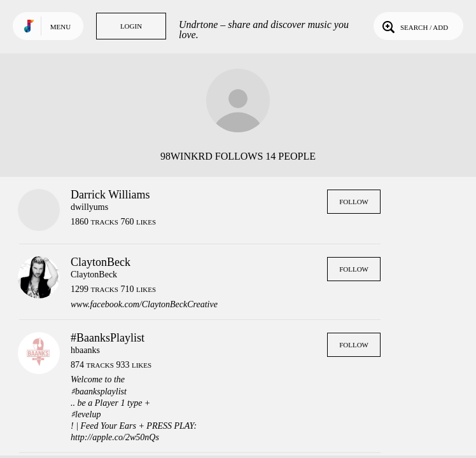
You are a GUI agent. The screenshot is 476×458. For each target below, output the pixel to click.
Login (131, 26)
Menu (60, 27)
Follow (354, 202)
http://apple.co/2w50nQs (115, 437)
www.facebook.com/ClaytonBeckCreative (144, 304)
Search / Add (414, 26)
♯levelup (86, 414)
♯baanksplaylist (99, 392)
